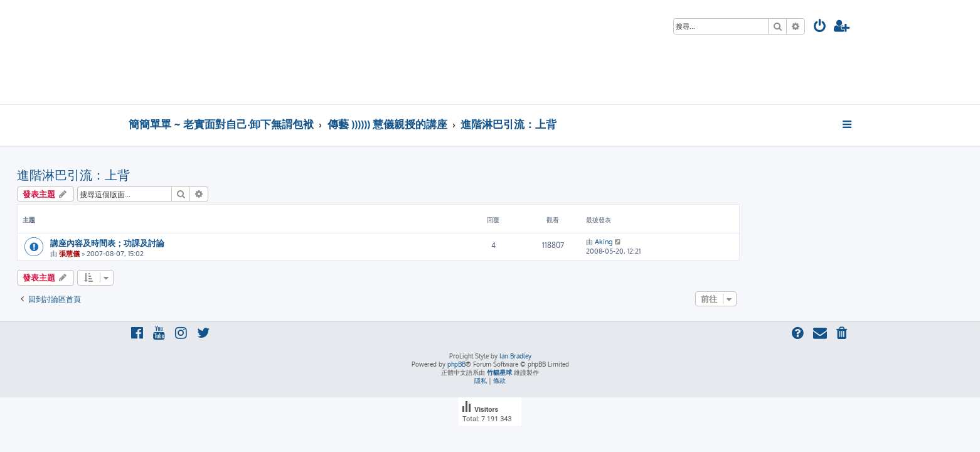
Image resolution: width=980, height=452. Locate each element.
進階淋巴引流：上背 (185, 175)
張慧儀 (181, 254)
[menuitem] (820, 27)
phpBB (456, 364)
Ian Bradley (515, 356)
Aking (715, 242)
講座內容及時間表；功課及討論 (219, 243)
